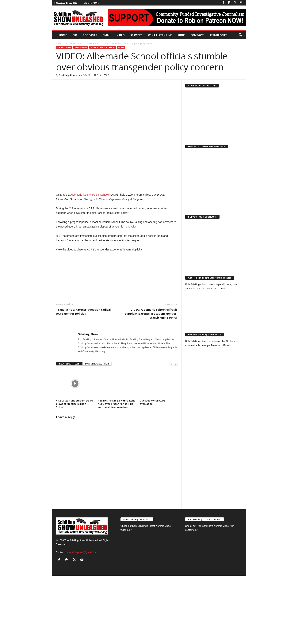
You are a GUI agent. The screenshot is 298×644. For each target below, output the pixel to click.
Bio (75, 35)
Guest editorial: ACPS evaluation (153, 402)
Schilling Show (67, 75)
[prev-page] (171, 364)
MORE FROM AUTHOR (97, 364)
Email (107, 35)
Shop (181, 35)
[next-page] (176, 364)
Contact (197, 35)
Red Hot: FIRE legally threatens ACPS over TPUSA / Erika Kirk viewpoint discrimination (116, 404)
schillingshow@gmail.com (83, 552)
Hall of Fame (81, 47)
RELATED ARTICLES (69, 364)
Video (121, 35)
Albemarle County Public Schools (90, 195)
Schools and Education (103, 47)
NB (58, 236)
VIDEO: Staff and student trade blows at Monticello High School (74, 404)
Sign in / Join (91, 3)
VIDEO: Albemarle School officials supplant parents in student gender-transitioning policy (151, 313)
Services (136, 35)
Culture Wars (71, 43)
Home (63, 35)
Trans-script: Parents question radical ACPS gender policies (83, 311)
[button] (240, 35)
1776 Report (218, 35)
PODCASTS (90, 35)
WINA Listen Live (160, 35)
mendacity (130, 227)
